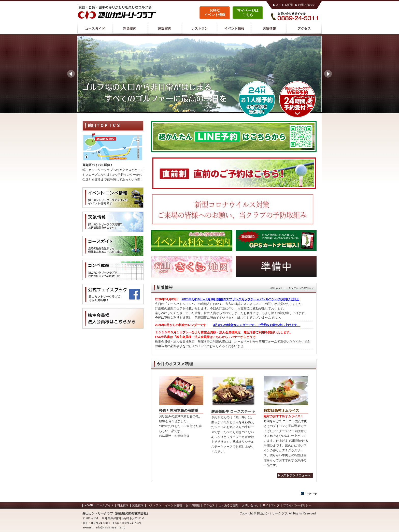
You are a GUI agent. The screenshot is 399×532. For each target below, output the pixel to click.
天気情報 (269, 29)
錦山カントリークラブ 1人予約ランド (257, 99)
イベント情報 (234, 29)
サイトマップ (271, 505)
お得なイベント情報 (215, 13)
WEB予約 (297, 99)
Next (328, 74)
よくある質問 (284, 5)
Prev (71, 74)
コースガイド (95, 29)
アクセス (304, 29)
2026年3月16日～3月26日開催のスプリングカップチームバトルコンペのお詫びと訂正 (241, 299)
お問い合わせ (306, 5)
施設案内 (165, 29)
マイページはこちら (248, 13)
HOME (89, 505)
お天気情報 (193, 505)
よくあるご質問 (228, 505)
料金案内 (130, 29)
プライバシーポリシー (297, 505)
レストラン (199, 29)
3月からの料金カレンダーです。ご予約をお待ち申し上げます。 (257, 325)
